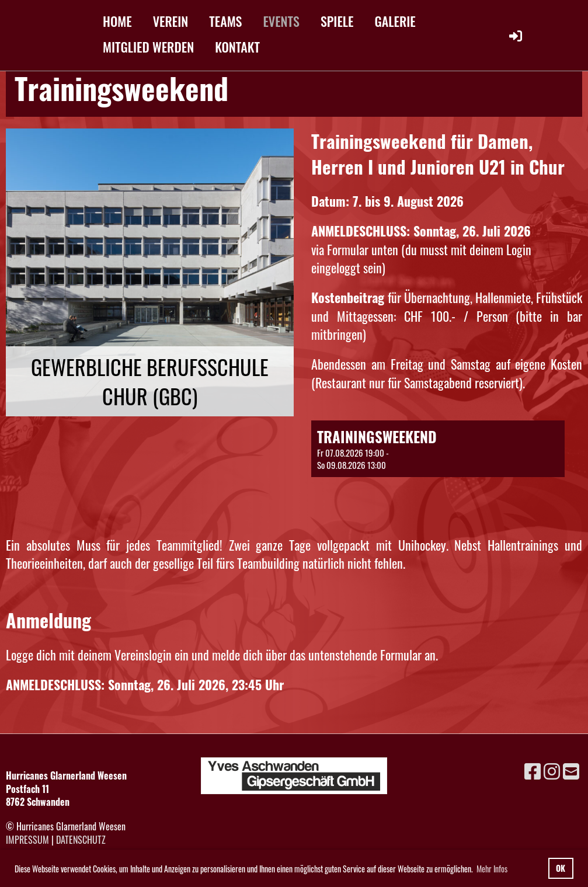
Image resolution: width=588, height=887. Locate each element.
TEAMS (225, 21)
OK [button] (561, 868)
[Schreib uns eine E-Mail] (571, 770)
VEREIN (171, 21)
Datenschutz (81, 840)
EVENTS (281, 21)
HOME (117, 21)
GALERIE (395, 21)
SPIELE (337, 21)
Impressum (27, 840)
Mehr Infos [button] (492, 869)
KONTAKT (237, 47)
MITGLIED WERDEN (148, 47)
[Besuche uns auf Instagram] (552, 770)
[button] (438, 449)
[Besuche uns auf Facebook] (533, 770)
